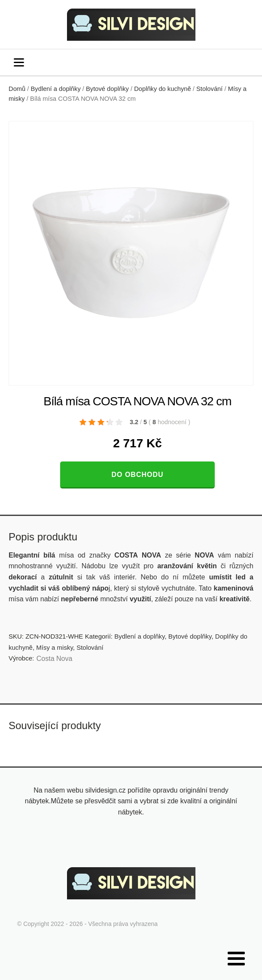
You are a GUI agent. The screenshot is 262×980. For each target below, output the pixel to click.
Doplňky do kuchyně (163, 89)
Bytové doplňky (107, 89)
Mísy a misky (55, 647)
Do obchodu (137, 475)
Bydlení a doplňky (56, 89)
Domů (17, 89)
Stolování (209, 89)
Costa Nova (55, 659)
